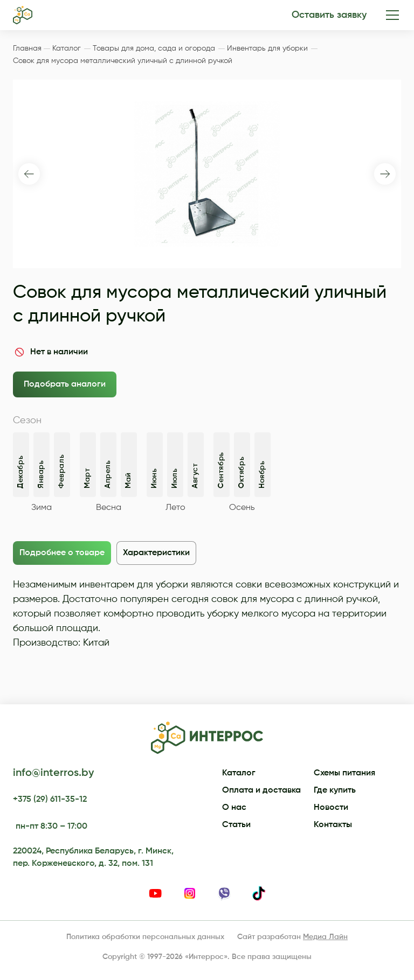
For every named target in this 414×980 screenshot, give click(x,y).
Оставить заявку (329, 15)
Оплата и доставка (261, 790)
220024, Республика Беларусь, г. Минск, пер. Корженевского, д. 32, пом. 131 (93, 857)
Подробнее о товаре (62, 553)
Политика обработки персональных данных (145, 937)
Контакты (333, 825)
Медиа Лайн (325, 937)
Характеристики (156, 553)
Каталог (239, 773)
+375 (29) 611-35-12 (50, 800)
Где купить (335, 790)
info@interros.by (53, 773)
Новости (331, 808)
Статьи (236, 825)
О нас (234, 808)
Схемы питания (344, 773)
